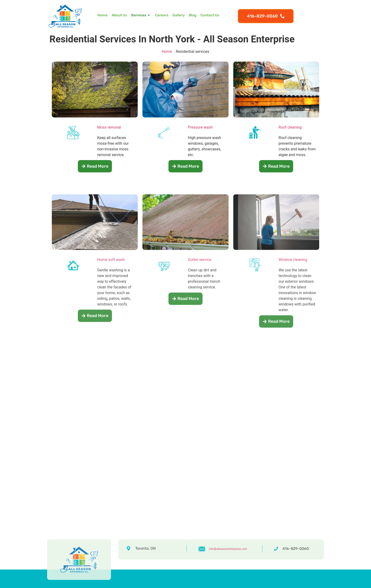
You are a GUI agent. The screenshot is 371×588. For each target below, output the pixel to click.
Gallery (179, 15)
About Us (119, 15)
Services (141, 15)
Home (103, 15)
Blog (193, 15)
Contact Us (210, 15)
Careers (162, 15)
